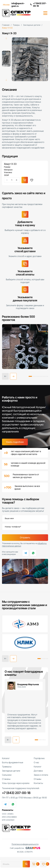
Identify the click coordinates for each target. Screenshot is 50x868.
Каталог (6, 759)
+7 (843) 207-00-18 (38, 5)
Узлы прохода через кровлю (16, 783)
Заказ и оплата (41, 775)
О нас (36, 763)
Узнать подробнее (15, 442)
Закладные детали (11, 771)
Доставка (38, 771)
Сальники (7, 775)
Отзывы (37, 779)
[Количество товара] (12, 180)
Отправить (25, 538)
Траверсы (7, 767)
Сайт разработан (25, 848)
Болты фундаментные (13, 763)
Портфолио (39, 759)
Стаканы (6, 779)
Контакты (38, 783)
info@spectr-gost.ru (18, 5)
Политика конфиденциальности (25, 844)
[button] (13, 377)
